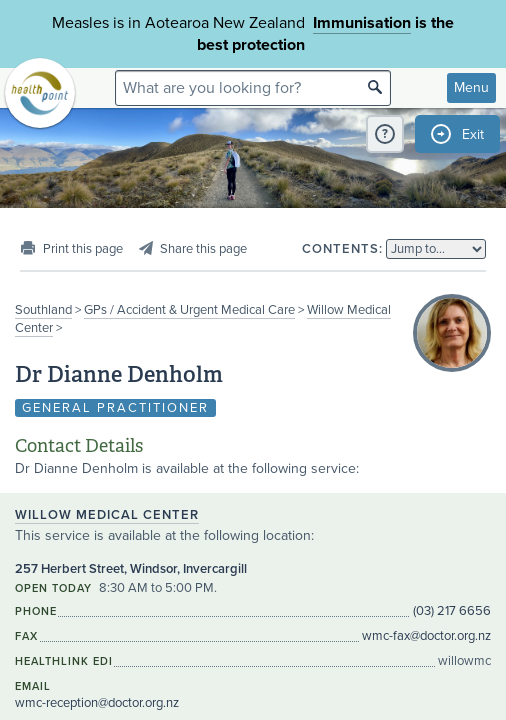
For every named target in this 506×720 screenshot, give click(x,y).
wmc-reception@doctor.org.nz (97, 703)
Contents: (342, 249)
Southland (43, 310)
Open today (53, 588)
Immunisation (362, 23)
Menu (471, 87)
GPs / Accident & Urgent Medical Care (189, 310)
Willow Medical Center (107, 515)
